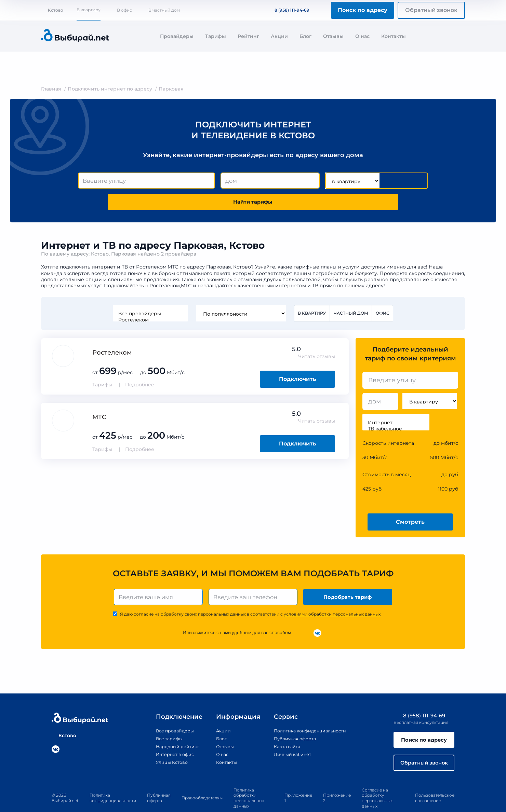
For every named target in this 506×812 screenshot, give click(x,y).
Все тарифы (162, 721)
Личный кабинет (288, 737)
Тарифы (216, 36)
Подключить (298, 360)
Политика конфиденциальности (308, 713)
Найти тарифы (389, 181)
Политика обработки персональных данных (249, 783)
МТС (99, 398)
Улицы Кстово (165, 744)
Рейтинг (248, 36)
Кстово (52, 10)
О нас (362, 36)
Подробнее (140, 365)
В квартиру (89, 10)
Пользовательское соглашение (435, 783)
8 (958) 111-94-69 (288, 10)
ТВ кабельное (396, 409)
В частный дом (164, 10)
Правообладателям (202, 783)
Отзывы (333, 36)
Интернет (396, 403)
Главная (51, 89)
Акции (279, 36)
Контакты (394, 36)
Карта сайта (282, 729)
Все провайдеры (149, 294)
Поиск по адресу (363, 10)
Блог (305, 36)
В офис (124, 10)
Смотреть (410, 502)
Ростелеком (149, 300)
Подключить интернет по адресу (110, 89)
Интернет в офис (168, 737)
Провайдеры (177, 36)
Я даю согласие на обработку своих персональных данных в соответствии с (250, 596)
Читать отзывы (317, 337)
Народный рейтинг (171, 729)
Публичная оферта (291, 721)
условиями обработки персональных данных (332, 596)
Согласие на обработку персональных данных (377, 783)
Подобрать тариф (349, 578)
